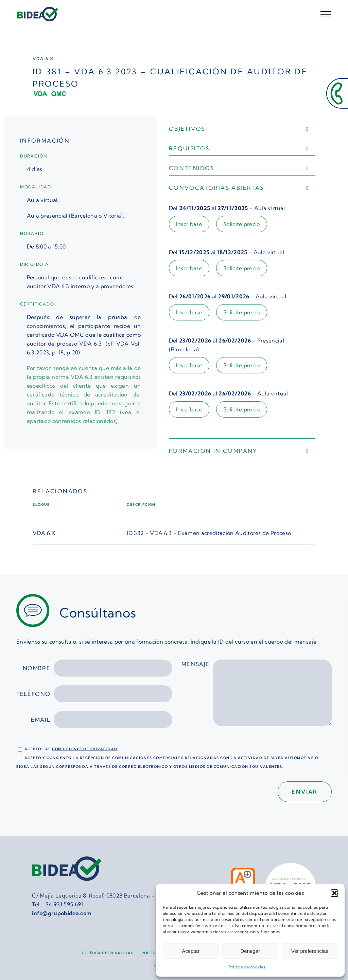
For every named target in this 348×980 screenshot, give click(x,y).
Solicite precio (242, 224)
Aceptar (191, 951)
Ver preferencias (310, 951)
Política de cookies (247, 967)
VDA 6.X (44, 533)
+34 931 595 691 (63, 904)
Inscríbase (189, 224)
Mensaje (257, 697)
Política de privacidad (109, 953)
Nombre (98, 668)
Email (102, 720)
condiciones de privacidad (85, 749)
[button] (334, 893)
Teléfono (94, 694)
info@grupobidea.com (62, 913)
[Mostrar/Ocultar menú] (326, 14)
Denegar (250, 951)
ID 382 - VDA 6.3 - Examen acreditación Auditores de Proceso (209, 533)
